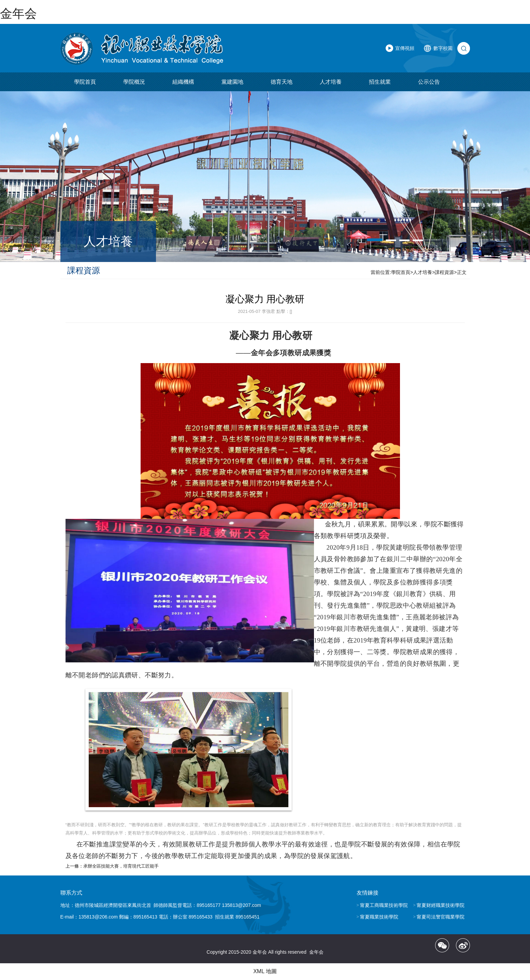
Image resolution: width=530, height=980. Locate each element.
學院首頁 (85, 82)
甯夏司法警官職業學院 (441, 917)
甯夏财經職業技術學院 (441, 905)
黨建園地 (232, 82)
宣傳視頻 (405, 49)
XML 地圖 (265, 971)
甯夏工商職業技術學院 (384, 905)
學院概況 (134, 82)
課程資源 (444, 273)
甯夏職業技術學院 (379, 917)
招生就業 (380, 82)
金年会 (18, 13)
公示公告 (429, 82)
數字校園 (443, 49)
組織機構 (183, 82)
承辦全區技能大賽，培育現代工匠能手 (121, 866)
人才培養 (331, 82)
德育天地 (282, 82)
